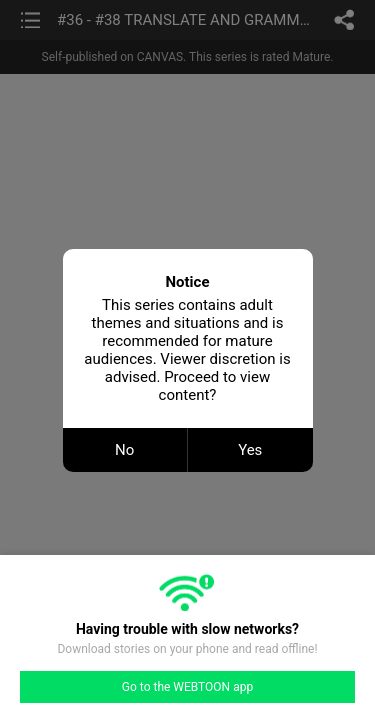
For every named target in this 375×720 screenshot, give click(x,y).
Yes (250, 450)
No (124, 450)
